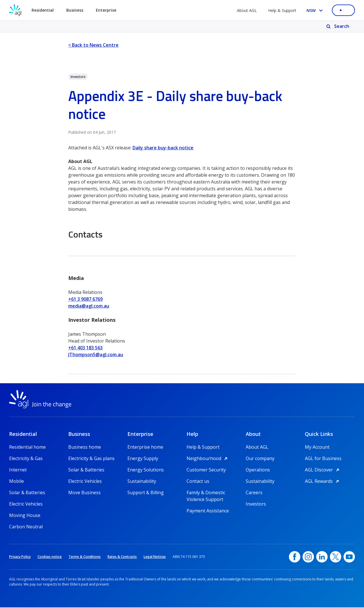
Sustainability (142, 482)
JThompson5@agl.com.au (96, 355)
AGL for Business (323, 459)
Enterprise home (145, 448)
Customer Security (206, 470)
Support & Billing (146, 493)
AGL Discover (323, 470)
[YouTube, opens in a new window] (349, 557)
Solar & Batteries (27, 493)
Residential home (27, 448)
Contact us (198, 482)
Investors (256, 504)
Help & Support (282, 10)
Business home (85, 448)
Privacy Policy (20, 557)
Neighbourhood (208, 459)
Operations (258, 470)
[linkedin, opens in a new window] (322, 557)
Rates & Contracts (122, 557)
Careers (254, 493)
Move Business (84, 493)
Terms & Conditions (85, 557)
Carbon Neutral (26, 527)
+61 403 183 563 (85, 348)
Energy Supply (143, 459)
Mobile (16, 482)
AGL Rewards (323, 482)
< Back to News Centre (93, 45)
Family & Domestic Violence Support (206, 493)
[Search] (338, 26)
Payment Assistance (208, 511)
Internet (18, 470)
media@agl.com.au (89, 306)
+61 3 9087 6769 (85, 299)
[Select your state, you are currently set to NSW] (316, 10)
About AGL (247, 10)
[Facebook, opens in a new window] (295, 557)
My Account (317, 448)
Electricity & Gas (26, 459)
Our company (260, 459)
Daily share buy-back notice (163, 148)
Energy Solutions (146, 470)
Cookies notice (50, 557)
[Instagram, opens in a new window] (308, 557)
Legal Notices (155, 557)
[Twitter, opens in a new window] (336, 557)
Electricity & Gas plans (91, 459)
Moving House (25, 516)
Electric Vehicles (26, 504)
